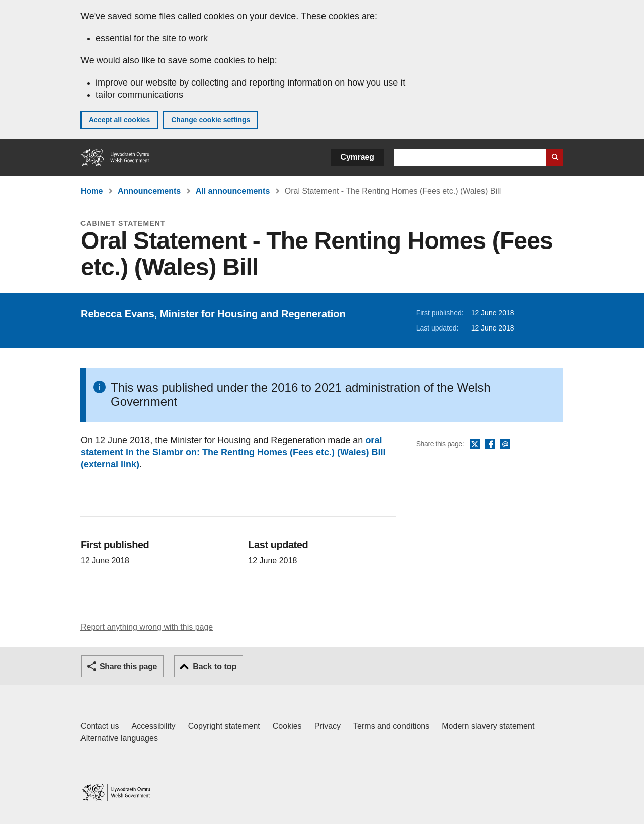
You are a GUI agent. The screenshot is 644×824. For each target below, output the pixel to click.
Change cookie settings (211, 120)
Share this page (128, 666)
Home (92, 191)
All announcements (233, 191)
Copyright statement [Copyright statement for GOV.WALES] (224, 726)
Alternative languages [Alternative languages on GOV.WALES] (119, 738)
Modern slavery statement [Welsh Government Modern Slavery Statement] (488, 726)
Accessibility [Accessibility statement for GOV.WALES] (153, 726)
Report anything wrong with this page (147, 627)
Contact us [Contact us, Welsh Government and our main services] (100, 726)
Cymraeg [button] (357, 157)
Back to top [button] (215, 666)
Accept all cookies (119, 120)
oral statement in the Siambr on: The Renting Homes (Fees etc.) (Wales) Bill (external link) (233, 452)
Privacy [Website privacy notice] (328, 726)
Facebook (490, 445)
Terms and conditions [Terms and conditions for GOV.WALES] (391, 726)
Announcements (149, 191)
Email (505, 445)
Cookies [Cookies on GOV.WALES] (287, 726)
